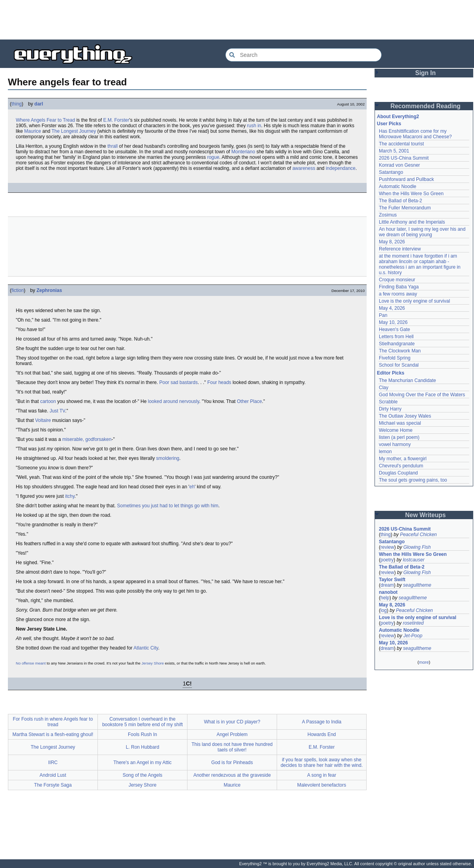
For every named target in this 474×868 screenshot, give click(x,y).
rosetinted (413, 623)
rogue (213, 157)
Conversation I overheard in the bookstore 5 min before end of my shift (142, 722)
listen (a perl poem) (399, 437)
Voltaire (43, 420)
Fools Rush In (142, 734)
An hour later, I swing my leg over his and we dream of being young (422, 232)
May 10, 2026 (393, 322)
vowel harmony (395, 444)
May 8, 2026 (392, 242)
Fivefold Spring (395, 358)
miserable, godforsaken (87, 439)
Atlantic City (146, 648)
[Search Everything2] (304, 55)
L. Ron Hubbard (143, 747)
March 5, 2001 (394, 151)
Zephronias (49, 290)
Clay (384, 388)
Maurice (33, 131)
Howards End (322, 734)
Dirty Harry (390, 409)
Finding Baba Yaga (399, 287)
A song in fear (321, 775)
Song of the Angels (143, 775)
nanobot (388, 592)
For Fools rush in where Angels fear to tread (53, 722)
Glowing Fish (417, 547)
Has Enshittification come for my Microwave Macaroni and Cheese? (415, 134)
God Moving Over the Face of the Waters (422, 395)
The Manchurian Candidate (407, 380)
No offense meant (31, 663)
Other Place (249, 401)
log (384, 610)
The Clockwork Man (400, 351)
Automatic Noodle (398, 186)
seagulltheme (417, 585)
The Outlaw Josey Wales (405, 416)
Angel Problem (232, 734)
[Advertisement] (237, 20)
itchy (70, 496)
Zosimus (388, 215)
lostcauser (414, 560)
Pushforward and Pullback (406, 179)
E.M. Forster (116, 120)
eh (192, 487)
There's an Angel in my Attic (142, 763)
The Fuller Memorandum (405, 208)
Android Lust (53, 775)
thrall (112, 146)
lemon (385, 452)
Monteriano (243, 152)
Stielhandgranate (397, 344)
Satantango (391, 172)
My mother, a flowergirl (403, 459)
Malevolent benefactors (322, 785)
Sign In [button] (425, 73)
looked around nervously (174, 401)
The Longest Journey (74, 131)
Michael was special (400, 423)
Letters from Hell (396, 337)
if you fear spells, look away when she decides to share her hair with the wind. (322, 763)
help (385, 598)
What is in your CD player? (232, 722)
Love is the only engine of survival (414, 301)
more (424, 662)
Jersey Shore (153, 663)
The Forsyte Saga (53, 785)
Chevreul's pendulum (401, 466)
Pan (383, 315)
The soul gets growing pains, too (413, 480)
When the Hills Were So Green (411, 194)
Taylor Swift (392, 580)
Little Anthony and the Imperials (412, 222)
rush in (254, 126)
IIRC (53, 763)
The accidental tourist (401, 144)
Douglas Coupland (398, 473)
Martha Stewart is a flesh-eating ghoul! (53, 734)
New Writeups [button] (426, 515)
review (387, 547)
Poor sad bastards (179, 382)
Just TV (57, 411)
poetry (387, 560)
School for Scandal (399, 365)
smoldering (168, 458)
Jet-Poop (413, 636)
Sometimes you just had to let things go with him (168, 506)
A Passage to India (322, 722)
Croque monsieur (397, 280)
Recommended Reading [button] (425, 106)
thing (17, 104)
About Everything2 (398, 117)
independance (340, 168)
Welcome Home (396, 430)
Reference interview (400, 249)
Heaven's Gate (394, 330)
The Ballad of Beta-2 (400, 201)
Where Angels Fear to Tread (45, 120)
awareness (304, 168)
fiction (18, 290)
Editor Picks (391, 373)
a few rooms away (398, 294)
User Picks (389, 124)
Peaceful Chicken (418, 535)
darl (39, 104)
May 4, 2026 (392, 308)
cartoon (48, 401)
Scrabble (388, 402)
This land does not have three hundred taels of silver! (232, 747)
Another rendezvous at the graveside (232, 775)
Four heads (219, 382)
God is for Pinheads (232, 763)
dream (387, 585)
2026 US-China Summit (404, 158)
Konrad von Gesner (399, 165)
